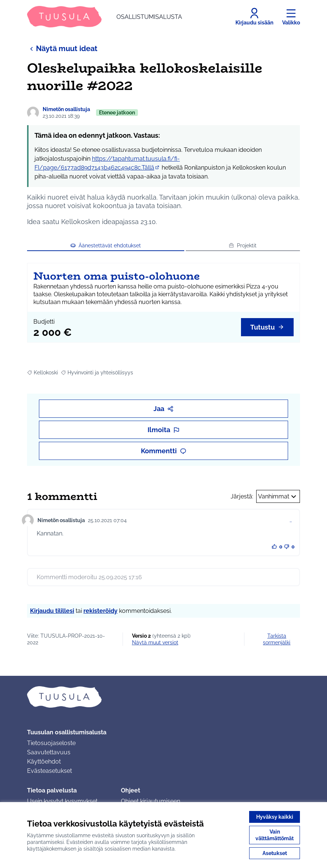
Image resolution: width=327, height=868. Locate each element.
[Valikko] (291, 17)
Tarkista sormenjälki (277, 639)
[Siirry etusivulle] (105, 17)
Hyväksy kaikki (275, 817)
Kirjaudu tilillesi (52, 611)
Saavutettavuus (49, 752)
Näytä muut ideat (62, 48)
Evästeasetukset (49, 771)
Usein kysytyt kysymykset (62, 801)
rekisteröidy (100, 611)
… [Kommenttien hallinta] (291, 520)
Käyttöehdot (44, 762)
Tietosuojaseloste (51, 743)
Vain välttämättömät (275, 835)
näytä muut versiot (155, 642)
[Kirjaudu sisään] (254, 17)
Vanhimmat (278, 497)
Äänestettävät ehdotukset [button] (106, 246)
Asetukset (275, 853)
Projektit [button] (243, 246)
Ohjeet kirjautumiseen (151, 801)
